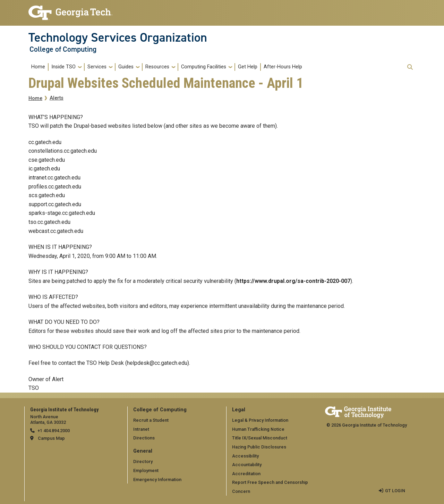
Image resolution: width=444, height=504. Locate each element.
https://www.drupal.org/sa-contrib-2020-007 (293, 281)
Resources (157, 67)
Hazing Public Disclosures (259, 447)
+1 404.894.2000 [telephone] (54, 431)
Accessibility (245, 456)
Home (38, 67)
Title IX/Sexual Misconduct (260, 438)
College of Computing (63, 49)
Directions (144, 438)
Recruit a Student (151, 420)
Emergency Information (157, 480)
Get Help (248, 67)
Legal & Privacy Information (260, 420)
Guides (126, 67)
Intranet (141, 429)
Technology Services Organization (118, 37)
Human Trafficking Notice (258, 429)
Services (97, 67)
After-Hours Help (283, 67)
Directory (143, 461)
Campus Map (51, 438)
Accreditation (246, 474)
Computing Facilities (204, 67)
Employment (146, 471)
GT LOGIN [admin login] (395, 491)
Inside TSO (63, 67)
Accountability (247, 465)
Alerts (57, 98)
